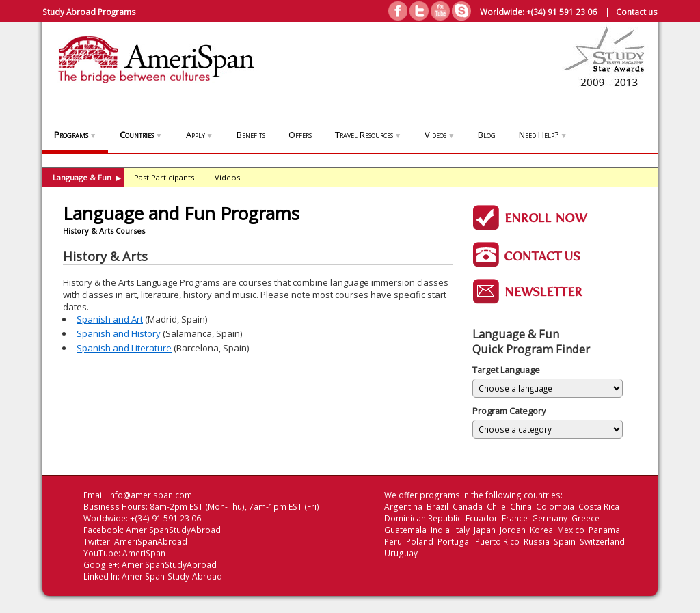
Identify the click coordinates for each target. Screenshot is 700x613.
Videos (440, 135)
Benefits (251, 135)
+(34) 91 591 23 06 (562, 12)
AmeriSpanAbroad (151, 542)
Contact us (637, 12)
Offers (300, 135)
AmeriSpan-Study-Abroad (172, 576)
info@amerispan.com (150, 495)
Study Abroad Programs (89, 12)
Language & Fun (87, 177)
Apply (200, 135)
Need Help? (543, 135)
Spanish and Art (110, 319)
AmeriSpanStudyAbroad (173, 530)
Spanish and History (119, 333)
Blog (487, 135)
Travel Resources (368, 135)
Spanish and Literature (124, 348)
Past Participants (164, 177)
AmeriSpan (144, 553)
